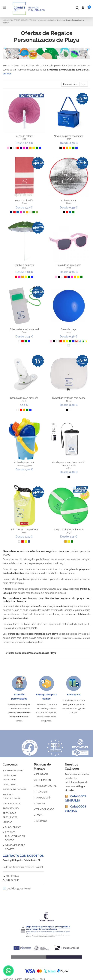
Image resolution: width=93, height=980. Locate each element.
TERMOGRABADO (45, 809)
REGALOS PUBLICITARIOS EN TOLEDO (15, 836)
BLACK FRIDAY (13, 827)
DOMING (40, 804)
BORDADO (41, 821)
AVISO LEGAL (10, 785)
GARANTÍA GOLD (12, 804)
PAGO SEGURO (11, 808)
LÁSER (39, 815)
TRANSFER (41, 792)
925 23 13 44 (11, 876)
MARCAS (7, 822)
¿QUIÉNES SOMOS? (13, 771)
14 (84, 84)
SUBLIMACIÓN (43, 780)
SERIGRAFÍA (42, 774)
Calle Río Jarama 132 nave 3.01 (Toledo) (23, 867)
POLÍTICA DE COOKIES (15, 790)
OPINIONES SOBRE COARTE (15, 847)
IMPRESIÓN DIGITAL (46, 786)
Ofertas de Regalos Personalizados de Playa (31, 653)
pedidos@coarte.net (19, 889)
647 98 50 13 (11, 880)
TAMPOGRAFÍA (43, 798)
